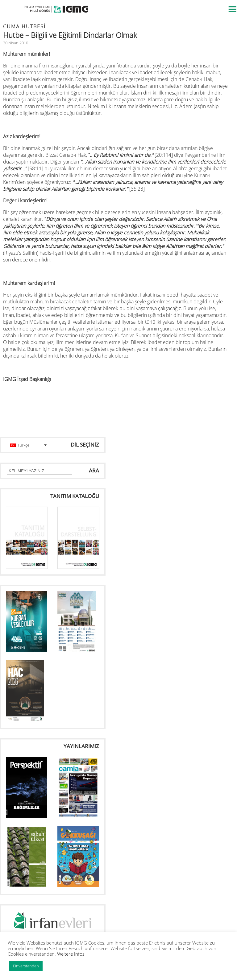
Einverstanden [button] (26, 966)
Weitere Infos (71, 954)
